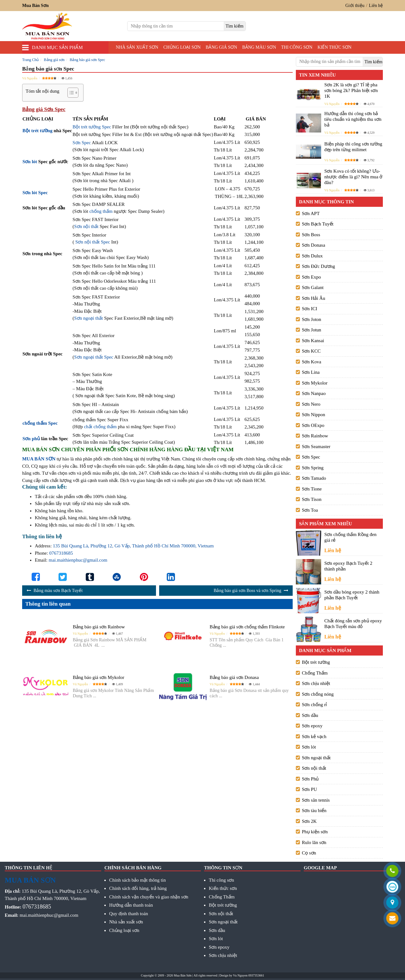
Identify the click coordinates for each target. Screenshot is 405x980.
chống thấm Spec (40, 423)
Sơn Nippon (314, 415)
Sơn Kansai (313, 341)
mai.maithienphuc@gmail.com (78, 560)
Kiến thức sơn (334, 47)
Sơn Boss (311, 235)
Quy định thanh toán (129, 914)
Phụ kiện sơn (315, 832)
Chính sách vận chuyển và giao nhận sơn (149, 897)
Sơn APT (311, 213)
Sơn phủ (31, 439)
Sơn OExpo (313, 425)
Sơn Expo (311, 277)
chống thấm (101, 211)
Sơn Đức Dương (318, 266)
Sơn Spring (313, 468)
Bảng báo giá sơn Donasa (234, 677)
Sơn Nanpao (314, 393)
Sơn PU (309, 789)
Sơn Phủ (310, 779)
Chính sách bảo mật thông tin (137, 880)
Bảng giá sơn (221, 47)
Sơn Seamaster (316, 447)
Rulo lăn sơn (314, 842)
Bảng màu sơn (259, 47)
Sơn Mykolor (315, 383)
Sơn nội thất (86, 226)
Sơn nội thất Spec (93, 242)
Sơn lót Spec (35, 193)
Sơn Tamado (314, 478)
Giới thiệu (355, 6)
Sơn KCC (311, 351)
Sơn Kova (312, 362)
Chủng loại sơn (182, 47)
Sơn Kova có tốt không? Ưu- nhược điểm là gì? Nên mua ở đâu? (353, 177)
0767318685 (61, 553)
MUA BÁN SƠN (39, 459)
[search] (235, 26)
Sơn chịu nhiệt (316, 683)
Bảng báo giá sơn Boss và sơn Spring (247, 591)
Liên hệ (376, 6)
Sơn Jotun (312, 330)
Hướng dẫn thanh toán (131, 905)
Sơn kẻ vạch (314, 737)
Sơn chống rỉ (315, 705)
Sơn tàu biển (314, 811)
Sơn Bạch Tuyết (318, 224)
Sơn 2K (309, 821)
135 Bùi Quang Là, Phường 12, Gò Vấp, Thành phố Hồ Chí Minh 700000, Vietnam (133, 546)
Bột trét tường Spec (92, 127)
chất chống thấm (100, 427)
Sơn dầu (310, 715)
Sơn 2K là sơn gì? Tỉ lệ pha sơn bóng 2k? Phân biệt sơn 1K (351, 90)
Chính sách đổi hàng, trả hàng (138, 888)
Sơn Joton (312, 319)
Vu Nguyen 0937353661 (248, 975)
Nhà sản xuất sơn (137, 47)
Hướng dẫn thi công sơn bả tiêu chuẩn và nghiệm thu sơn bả (353, 119)
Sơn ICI (310, 309)
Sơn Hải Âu (314, 298)
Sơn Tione (312, 489)
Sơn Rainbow (315, 436)
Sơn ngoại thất (88, 318)
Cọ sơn (309, 853)
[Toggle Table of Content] (70, 93)
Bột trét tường (37, 131)
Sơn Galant (313, 287)
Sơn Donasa (314, 245)
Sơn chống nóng (318, 694)
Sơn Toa (310, 510)
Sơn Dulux (312, 256)
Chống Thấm (315, 673)
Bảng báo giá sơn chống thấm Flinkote (247, 627)
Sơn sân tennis (316, 800)
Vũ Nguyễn (30, 78)
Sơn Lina (311, 372)
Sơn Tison (312, 499)
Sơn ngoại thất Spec (94, 357)
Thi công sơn (297, 47)
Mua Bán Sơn (183, 975)
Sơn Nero (311, 404)
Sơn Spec (82, 143)
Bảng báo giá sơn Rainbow (99, 627)
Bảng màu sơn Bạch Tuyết (58, 591)
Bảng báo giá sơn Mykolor (99, 677)
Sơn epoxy (312, 726)
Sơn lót (30, 162)
